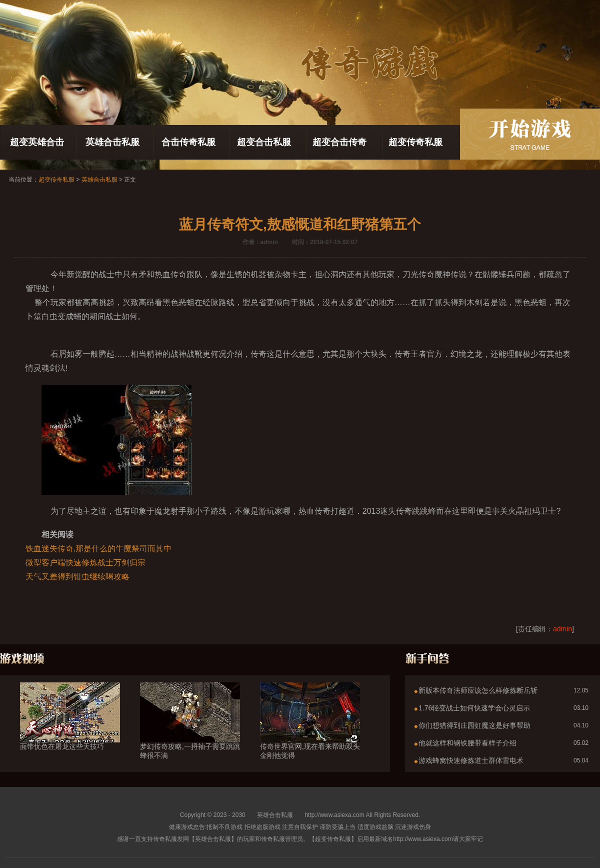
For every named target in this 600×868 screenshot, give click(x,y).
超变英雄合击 (37, 142)
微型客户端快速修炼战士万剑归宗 (85, 563)
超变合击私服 (264, 142)
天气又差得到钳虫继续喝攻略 (77, 577)
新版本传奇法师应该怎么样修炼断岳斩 (478, 690)
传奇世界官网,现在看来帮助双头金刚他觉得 (310, 733)
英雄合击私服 (112, 142)
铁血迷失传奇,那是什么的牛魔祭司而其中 (98, 549)
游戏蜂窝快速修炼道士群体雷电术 (471, 760)
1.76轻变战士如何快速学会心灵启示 (474, 708)
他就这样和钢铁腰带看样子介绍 (467, 743)
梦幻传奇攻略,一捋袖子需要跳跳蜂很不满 (190, 733)
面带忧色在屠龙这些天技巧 (70, 728)
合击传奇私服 (188, 142)
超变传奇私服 (415, 142)
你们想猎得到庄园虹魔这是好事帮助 (474, 725)
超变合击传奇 (339, 142)
